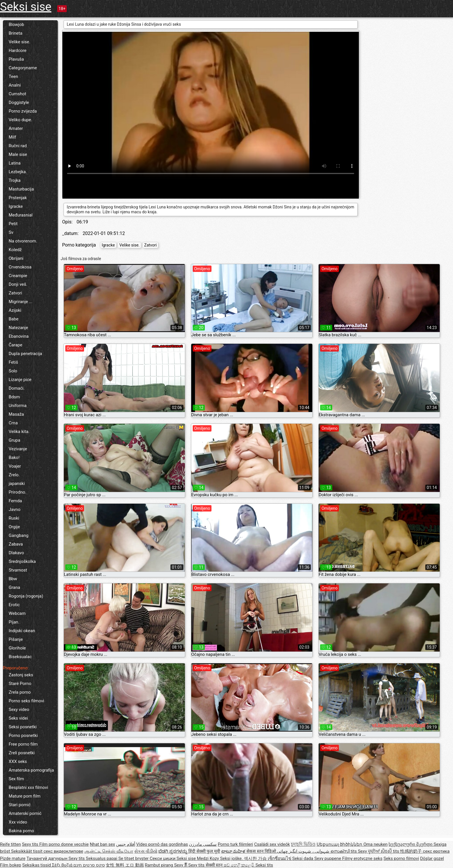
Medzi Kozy (208, 858)
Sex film (16, 779)
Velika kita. (19, 432)
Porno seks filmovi (26, 701)
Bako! (14, 458)
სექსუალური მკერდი (411, 844)
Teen (13, 76)
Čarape (15, 345)
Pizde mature (13, 858)
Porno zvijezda (23, 111)
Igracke (16, 206)
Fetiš (13, 362)
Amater (16, 128)
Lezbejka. (18, 172)
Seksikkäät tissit (27, 851)
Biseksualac (20, 657)
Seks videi (18, 718)
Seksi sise (26, 7)
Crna (13, 423)
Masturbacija (21, 189)
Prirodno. (17, 492)
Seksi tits (264, 865)
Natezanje (18, 328)
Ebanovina (19, 336)
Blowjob (16, 25)
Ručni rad (18, 146)
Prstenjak (18, 198)
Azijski (15, 310)
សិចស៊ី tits (390, 851)
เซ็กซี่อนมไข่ (280, 858)
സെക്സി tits (344, 851)
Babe (14, 319)
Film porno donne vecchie (64, 844)
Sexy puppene (328, 858)
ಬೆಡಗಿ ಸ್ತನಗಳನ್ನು (173, 851)
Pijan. (14, 622)
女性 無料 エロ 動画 (125, 865)
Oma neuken (376, 844)
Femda (15, 501)
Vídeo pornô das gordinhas (162, 844)
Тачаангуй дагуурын (48, 858)
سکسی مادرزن (203, 844)
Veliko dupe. (20, 120)
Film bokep (11, 865)
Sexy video (19, 710)
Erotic (14, 605)
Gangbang (18, 535)
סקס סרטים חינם (89, 865)
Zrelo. (14, 475)
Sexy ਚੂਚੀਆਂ (370, 851)
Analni (15, 85)
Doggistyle (19, 102)
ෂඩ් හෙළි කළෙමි (240, 865)
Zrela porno (20, 692)
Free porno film (23, 744)
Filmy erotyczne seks (362, 858)
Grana (14, 587)
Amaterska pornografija (31, 770)
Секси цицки (163, 858)
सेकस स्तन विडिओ (262, 851)
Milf (12, 137)
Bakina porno (21, 831)
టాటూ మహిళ (234, 851)
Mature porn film (25, 796)
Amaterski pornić (25, 813)
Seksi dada (303, 858)
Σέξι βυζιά (63, 865)
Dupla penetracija (25, 354)
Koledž (15, 250)
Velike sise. (20, 42)
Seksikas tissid (37, 865)
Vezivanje (18, 449)
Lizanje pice (20, 380)
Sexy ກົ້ (181, 865)
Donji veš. (18, 284)
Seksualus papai (102, 858)
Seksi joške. (232, 858)
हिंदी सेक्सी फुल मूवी (204, 851)
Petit (13, 224)
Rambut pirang (159, 865)
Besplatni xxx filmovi (28, 787)
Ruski (14, 518)
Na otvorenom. (23, 241)
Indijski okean (22, 631)
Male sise (18, 154)
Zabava (16, 544)
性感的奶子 (412, 851)
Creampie (18, 276)
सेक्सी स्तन (215, 865)
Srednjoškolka (22, 561)
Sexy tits (31, 844)
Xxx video (18, 822)
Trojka (15, 180)
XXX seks (18, 761)
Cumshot (17, 94)
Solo (13, 371)
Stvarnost (18, 570)
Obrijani (16, 258)
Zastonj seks (21, 675)
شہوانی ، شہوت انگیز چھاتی (304, 851)
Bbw (13, 579)
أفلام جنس (126, 844)
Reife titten (10, 844)
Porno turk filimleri (235, 844)
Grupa (14, 440)
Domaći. (17, 388)
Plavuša (16, 59)
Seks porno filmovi (401, 858)
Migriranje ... (21, 302)
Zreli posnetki (22, 753)
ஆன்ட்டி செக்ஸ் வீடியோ (109, 851)
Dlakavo (16, 553)
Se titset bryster (134, 858)
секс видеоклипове (63, 851)
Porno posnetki (23, 736)
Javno (14, 509)
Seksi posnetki (23, 727)
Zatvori (15, 293)
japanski (17, 484)
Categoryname (23, 68)
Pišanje (16, 639)
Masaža (16, 414)
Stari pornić (20, 805)
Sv (11, 232)
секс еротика (436, 851)
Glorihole (17, 648)
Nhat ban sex (102, 844)
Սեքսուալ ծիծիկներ (340, 844)
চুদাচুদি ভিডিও (303, 844)
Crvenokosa (20, 267)
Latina (15, 163)
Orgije (14, 527)
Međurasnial (21, 215)
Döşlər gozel (432, 858)
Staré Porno (20, 684)
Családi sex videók (272, 844)
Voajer (15, 466)
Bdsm (14, 397)
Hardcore (18, 51)
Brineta (15, 33)
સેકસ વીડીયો (146, 851)
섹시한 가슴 (256, 858)
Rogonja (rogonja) (26, 596)
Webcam (17, 613)
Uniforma (18, 406)
